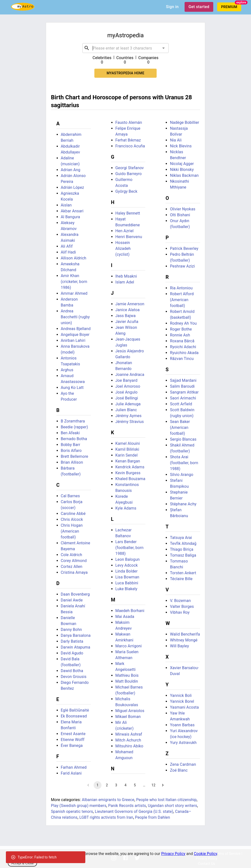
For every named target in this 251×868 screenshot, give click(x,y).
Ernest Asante (73, 734)
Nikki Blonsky (182, 170)
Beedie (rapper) (74, 427)
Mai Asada (125, 617)
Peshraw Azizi (182, 266)
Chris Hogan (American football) (72, 531)
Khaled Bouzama (130, 479)
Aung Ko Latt (72, 388)
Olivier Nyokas (182, 209)
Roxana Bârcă (182, 341)
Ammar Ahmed (74, 293)
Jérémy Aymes (129, 416)
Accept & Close (22, 863)
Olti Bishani (180, 215)
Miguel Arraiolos (130, 711)
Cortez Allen (72, 567)
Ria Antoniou (181, 288)
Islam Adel (125, 282)
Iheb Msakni (126, 276)
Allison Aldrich (74, 258)
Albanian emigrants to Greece (108, 800)
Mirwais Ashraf (129, 734)
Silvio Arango (182, 475)
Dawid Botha (72, 671)
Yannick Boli (181, 696)
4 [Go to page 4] (125, 785)
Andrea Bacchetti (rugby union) (75, 317)
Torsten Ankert (183, 573)
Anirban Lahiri (73, 340)
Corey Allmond (74, 561)
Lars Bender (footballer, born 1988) (130, 548)
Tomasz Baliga (183, 555)
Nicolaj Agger (182, 164)
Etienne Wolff (73, 740)
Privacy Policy (173, 854)
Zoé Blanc (179, 770)
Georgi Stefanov (130, 168)
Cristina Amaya (74, 572)
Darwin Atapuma (75, 647)
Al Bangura (70, 217)
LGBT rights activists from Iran (106, 817)
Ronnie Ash (180, 335)
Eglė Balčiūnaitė (75, 710)
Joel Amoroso (128, 386)
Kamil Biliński (127, 449)
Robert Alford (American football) (182, 300)
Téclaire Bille (181, 579)
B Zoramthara (73, 421)
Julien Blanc (126, 410)
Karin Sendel (127, 455)
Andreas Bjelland (76, 329)
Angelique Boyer (75, 335)
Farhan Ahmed (74, 767)
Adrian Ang (71, 170)
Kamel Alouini (128, 443)
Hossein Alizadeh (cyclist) (123, 249)
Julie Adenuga (128, 404)
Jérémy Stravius (130, 422)
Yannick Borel (182, 701)
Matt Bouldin (127, 681)
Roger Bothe (181, 329)
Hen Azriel (125, 231)
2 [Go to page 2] (107, 785)
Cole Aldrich (72, 555)
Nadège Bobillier (184, 122)
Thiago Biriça (182, 549)
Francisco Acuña (130, 146)
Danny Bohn (71, 630)
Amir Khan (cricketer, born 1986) (74, 282)
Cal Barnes (70, 496)
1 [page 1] (98, 785)
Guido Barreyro (129, 174)
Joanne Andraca (130, 375)
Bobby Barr (71, 445)
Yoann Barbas (182, 725)
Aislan (66, 205)
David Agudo (72, 653)
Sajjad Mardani (183, 380)
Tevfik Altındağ (183, 543)
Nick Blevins (181, 146)
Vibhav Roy (180, 612)
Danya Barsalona (76, 635)
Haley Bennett (128, 213)
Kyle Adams (126, 508)
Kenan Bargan (128, 461)
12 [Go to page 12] (153, 785)
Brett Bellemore (75, 456)
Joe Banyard (126, 380)
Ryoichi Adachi (183, 347)
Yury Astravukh (183, 743)
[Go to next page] (163, 785)
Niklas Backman (184, 175)
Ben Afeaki (70, 433)
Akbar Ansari (72, 211)
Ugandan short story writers (172, 806)
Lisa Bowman (127, 577)
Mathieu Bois (127, 675)
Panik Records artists (127, 806)
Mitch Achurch (128, 740)
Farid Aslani (71, 773)
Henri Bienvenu (129, 237)
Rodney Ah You (183, 323)
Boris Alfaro (71, 451)
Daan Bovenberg (75, 594)
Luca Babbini (127, 583)
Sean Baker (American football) (180, 428)
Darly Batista (72, 641)
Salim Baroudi (182, 386)
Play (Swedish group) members (79, 806)
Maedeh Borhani (130, 611)
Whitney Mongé (184, 640)
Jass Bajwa (126, 316)
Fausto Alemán (129, 122)
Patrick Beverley (184, 249)
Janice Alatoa (128, 310)
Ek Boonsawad (74, 716)
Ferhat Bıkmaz (128, 140)
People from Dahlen (153, 817)
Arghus (67, 370)
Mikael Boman (128, 717)
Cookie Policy (206, 854)
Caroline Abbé (73, 514)
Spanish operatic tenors (72, 811)
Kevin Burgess (128, 473)
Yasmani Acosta (184, 707)
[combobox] (125, 48)
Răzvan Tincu (182, 359)
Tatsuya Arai (181, 538)
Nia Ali (176, 140)
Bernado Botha (74, 439)
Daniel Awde (72, 600)
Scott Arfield (181, 404)
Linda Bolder (127, 571)
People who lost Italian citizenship (166, 800)
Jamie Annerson (130, 304)
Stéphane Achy (183, 504)
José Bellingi (127, 398)
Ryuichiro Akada (184, 353)
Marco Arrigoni (129, 646)
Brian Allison (72, 462)
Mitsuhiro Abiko (129, 746)
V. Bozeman (180, 601)
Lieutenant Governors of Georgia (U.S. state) (134, 811)
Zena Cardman (183, 764)
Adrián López (72, 187)
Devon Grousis (74, 677)
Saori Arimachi (183, 398)
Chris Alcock (72, 519)
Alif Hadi (68, 252)
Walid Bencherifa (185, 634)
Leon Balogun (128, 559)
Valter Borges (182, 606)
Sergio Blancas (183, 439)
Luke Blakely (126, 589)
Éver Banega (72, 746)
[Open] (163, 48)
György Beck (126, 191)
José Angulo (126, 392)
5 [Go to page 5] (135, 785)
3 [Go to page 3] (116, 785)
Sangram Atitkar (184, 392)
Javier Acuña (127, 322)
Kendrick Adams (130, 467)
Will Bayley (179, 646)
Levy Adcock (127, 565)
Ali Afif (67, 246)
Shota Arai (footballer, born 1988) (184, 463)
